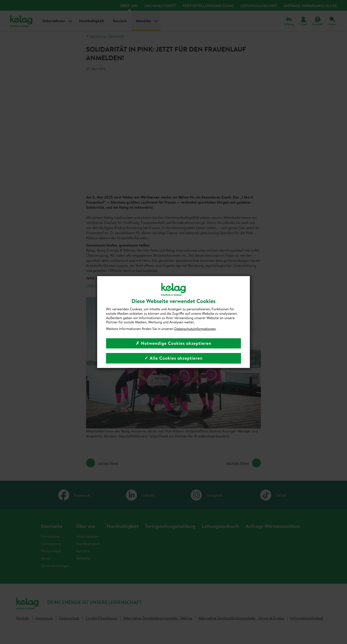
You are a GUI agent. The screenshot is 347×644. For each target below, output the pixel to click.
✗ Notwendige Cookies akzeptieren (173, 343)
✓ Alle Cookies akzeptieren (173, 358)
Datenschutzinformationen (195, 329)
